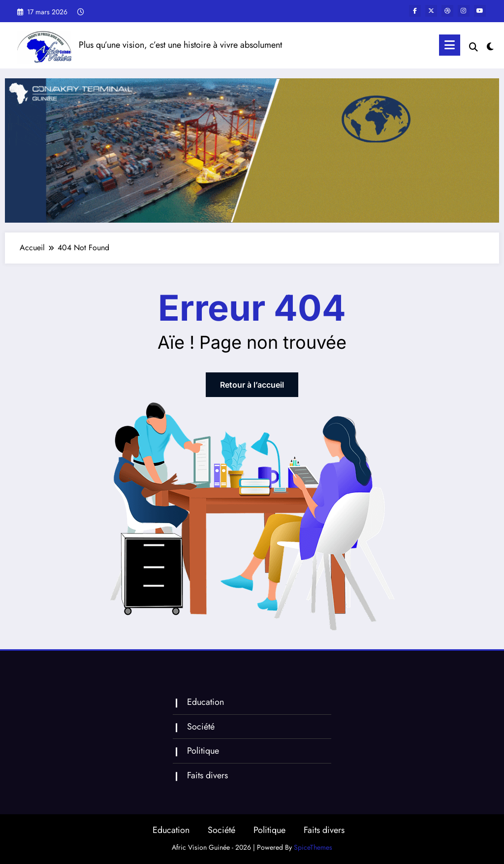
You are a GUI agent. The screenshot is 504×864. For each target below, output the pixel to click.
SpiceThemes (313, 847)
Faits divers (207, 775)
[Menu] (450, 45)
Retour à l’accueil (252, 385)
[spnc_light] (490, 45)
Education (205, 702)
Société (201, 727)
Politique (203, 751)
